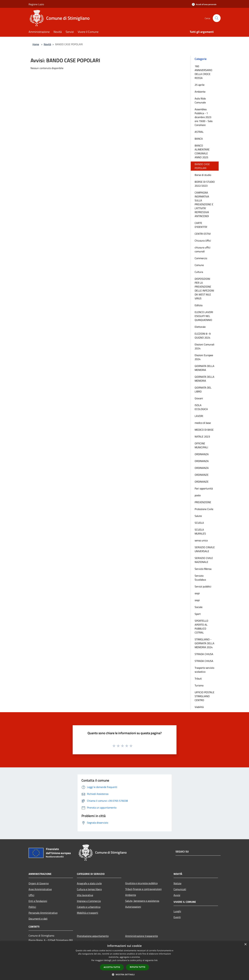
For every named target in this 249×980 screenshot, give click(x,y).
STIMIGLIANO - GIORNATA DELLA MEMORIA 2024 (205, 643)
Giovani (199, 398)
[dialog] (124, 960)
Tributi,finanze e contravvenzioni (143, 889)
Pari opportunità (204, 488)
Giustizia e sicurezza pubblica (141, 883)
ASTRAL (199, 132)
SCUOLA (199, 523)
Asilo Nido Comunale (200, 100)
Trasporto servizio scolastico (204, 670)
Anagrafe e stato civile (89, 883)
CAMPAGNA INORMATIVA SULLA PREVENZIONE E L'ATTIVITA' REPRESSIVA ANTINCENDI (204, 204)
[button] (125, 974)
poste (198, 495)
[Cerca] (217, 18)
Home (36, 44)
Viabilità (199, 707)
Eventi (177, 917)
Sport (198, 614)
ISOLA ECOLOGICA (201, 407)
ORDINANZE (202, 475)
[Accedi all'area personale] (204, 4)
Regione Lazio (36, 4)
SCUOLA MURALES (200, 532)
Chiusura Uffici (203, 241)
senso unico (201, 540)
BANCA (199, 139)
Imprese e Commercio (89, 901)
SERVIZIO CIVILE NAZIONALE (204, 560)
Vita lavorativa (85, 895)
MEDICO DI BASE (204, 430)
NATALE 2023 (202, 437)
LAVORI (199, 416)
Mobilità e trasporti (88, 913)
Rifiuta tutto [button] (138, 967)
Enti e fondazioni (38, 901)
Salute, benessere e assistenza (142, 901)
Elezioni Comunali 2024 (205, 346)
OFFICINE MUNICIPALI (201, 445)
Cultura (199, 272)
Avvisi (177, 895)
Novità (47, 44)
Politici (32, 907)
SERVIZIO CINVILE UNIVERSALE (205, 549)
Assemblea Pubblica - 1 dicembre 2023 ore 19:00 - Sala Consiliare (204, 117)
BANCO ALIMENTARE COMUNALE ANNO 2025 (202, 151)
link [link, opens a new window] (156, 960)
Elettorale (200, 327)
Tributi (198, 679)
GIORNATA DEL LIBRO (203, 389)
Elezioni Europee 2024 (204, 357)
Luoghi (177, 911)
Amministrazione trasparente (142, 936)
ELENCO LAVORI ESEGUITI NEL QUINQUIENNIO (204, 316)
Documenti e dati (38, 919)
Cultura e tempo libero (89, 889)
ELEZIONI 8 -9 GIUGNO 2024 (203, 336)
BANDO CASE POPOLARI (202, 166)
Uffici (31, 895)
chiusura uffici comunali (203, 249)
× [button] (245, 944)
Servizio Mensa (203, 569)
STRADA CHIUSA (204, 654)
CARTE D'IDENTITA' (201, 225)
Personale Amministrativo (43, 913)
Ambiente (200, 92)
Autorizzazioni (133, 907)
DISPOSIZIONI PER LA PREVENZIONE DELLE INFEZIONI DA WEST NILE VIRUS (204, 289)
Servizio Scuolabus (200, 578)
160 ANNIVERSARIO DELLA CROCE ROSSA (203, 72)
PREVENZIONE (203, 502)
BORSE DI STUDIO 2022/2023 (205, 184)
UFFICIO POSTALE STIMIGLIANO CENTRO (205, 696)
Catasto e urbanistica (89, 907)
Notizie (177, 883)
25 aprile (200, 85)
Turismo (199, 685)
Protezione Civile (204, 509)
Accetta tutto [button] (112, 967)
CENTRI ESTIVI (203, 234)
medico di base (203, 423)
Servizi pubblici (203, 586)
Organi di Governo (39, 883)
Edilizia (199, 305)
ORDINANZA (202, 454)
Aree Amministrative (40, 889)
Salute (198, 516)
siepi (197, 593)
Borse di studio (203, 175)
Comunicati (180, 889)
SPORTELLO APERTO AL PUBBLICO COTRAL (201, 627)
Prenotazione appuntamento (93, 936)
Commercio (201, 258)
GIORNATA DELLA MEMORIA (205, 368)
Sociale (199, 607)
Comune (199, 265)
